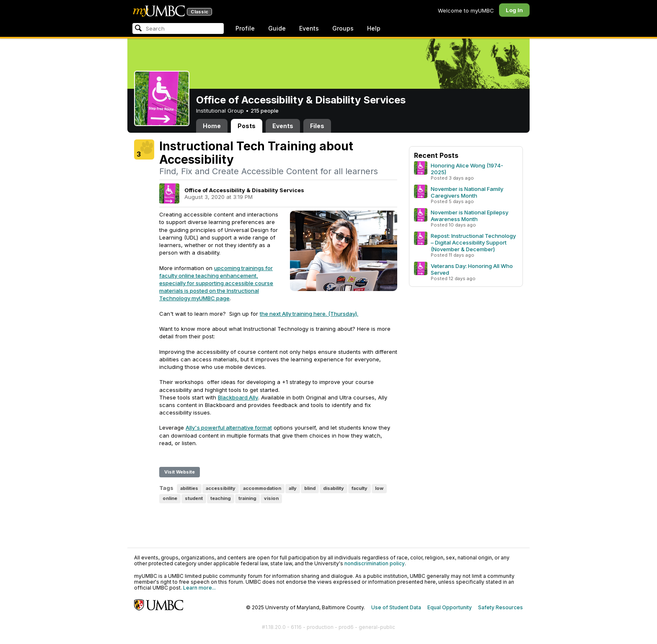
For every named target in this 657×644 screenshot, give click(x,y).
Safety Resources (501, 607)
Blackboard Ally (238, 397)
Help (374, 28)
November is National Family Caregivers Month (467, 192)
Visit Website (180, 472)
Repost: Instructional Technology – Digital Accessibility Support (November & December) (473, 242)
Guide (277, 28)
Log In (514, 10)
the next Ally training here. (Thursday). (309, 314)
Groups (343, 28)
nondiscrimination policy (375, 563)
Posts (247, 126)
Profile (245, 28)
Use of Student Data (396, 607)
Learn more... (199, 588)
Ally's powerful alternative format (229, 428)
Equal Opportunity (450, 607)
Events (309, 28)
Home (212, 126)
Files (317, 126)
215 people (265, 111)
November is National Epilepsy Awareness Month (469, 216)
